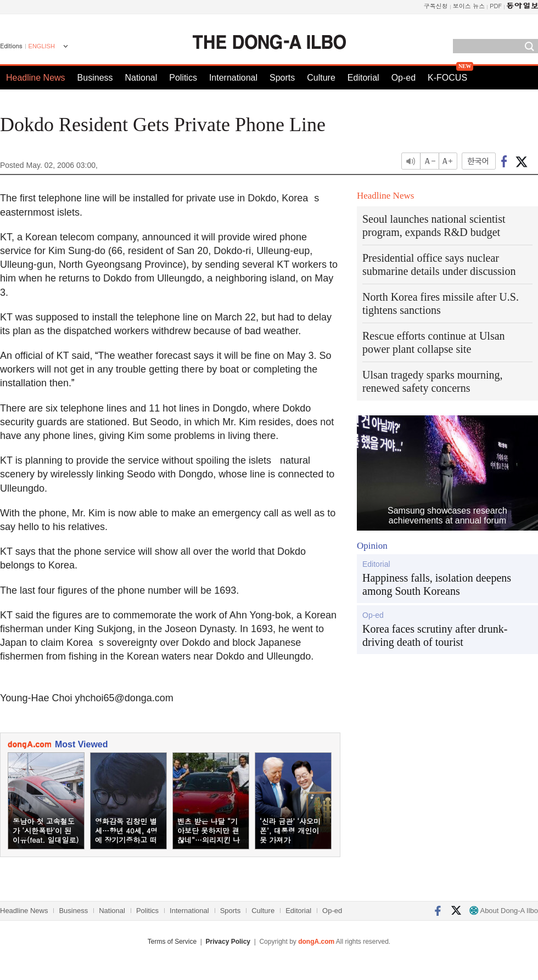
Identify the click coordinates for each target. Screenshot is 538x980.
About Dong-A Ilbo (504, 911)
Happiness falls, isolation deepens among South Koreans (437, 584)
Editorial (363, 78)
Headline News (36, 78)
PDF (496, 6)
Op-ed (403, 78)
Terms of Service (172, 942)
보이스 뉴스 (469, 6)
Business (95, 78)
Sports (282, 78)
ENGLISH (42, 46)
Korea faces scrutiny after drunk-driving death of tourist (435, 635)
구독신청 (436, 6)
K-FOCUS (447, 78)
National (141, 78)
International (233, 78)
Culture (321, 78)
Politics (183, 78)
